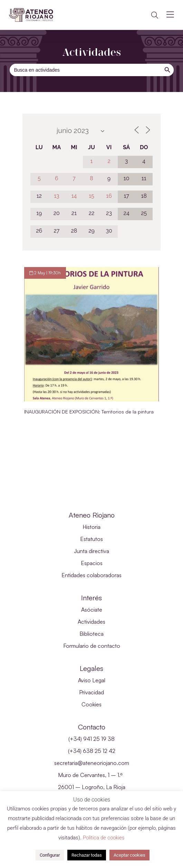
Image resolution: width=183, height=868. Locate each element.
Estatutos (91, 539)
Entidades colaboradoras (91, 575)
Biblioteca (91, 634)
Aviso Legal (92, 680)
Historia (91, 527)
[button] (155, 15)
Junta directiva (91, 551)
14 (74, 196)
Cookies (91, 704)
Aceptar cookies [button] (129, 855)
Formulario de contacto (92, 646)
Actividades (91, 622)
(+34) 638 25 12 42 (92, 751)
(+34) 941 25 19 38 (91, 739)
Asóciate (92, 610)
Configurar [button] (50, 855)
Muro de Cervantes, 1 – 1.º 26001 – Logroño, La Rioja (92, 781)
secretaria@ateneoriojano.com (92, 763)
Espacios (92, 563)
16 (109, 196)
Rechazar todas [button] (87, 855)
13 (56, 196)
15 (91, 196)
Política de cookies (104, 838)
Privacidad (91, 692)
